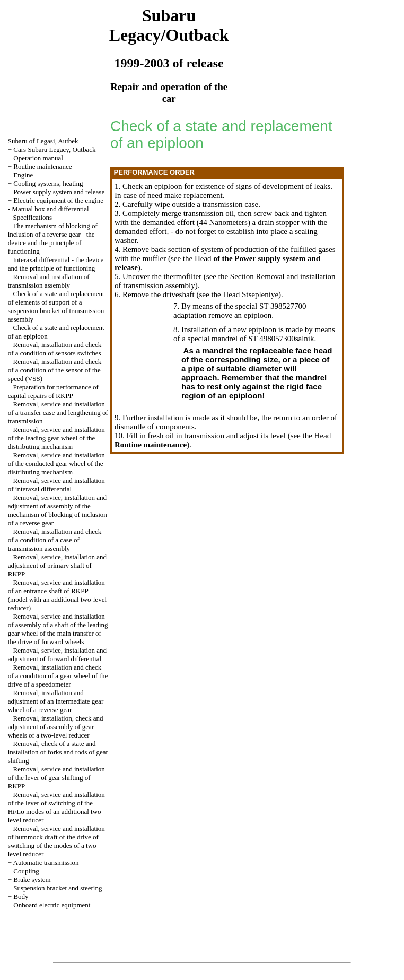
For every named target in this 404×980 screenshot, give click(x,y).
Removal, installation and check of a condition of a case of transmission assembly (55, 540)
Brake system (32, 879)
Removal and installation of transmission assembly (49, 281)
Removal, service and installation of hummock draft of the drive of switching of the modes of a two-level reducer (56, 841)
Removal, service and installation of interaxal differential (56, 485)
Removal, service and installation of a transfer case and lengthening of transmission (58, 413)
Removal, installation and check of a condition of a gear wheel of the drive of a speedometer (58, 676)
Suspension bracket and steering (58, 888)
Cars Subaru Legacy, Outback (54, 149)
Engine (23, 175)
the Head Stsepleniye (245, 294)
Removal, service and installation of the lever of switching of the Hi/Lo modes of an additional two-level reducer (56, 807)
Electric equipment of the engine (58, 200)
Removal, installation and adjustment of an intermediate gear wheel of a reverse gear (56, 701)
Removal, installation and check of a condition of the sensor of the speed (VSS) (55, 370)
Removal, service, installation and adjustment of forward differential (57, 654)
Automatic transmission (46, 862)
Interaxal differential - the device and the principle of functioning (56, 264)
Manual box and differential (50, 209)
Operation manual (38, 158)
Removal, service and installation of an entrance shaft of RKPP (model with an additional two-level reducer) (57, 595)
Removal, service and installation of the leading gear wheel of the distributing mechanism (56, 438)
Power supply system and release (59, 192)
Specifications (32, 217)
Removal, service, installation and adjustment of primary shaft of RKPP (57, 565)
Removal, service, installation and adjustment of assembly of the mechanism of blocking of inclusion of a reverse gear (58, 510)
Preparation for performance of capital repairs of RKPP (53, 391)
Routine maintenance (42, 166)
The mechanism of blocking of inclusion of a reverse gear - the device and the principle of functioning (53, 239)
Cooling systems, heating (48, 183)
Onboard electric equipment (52, 905)
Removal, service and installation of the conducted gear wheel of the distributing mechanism (56, 463)
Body (21, 896)
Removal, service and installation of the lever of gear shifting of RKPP (56, 778)
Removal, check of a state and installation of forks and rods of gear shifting (58, 752)
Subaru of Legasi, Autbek (43, 141)
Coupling (26, 871)
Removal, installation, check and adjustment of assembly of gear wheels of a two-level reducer (56, 727)
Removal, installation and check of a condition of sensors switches (55, 349)
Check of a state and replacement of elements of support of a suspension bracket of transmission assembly (56, 306)
